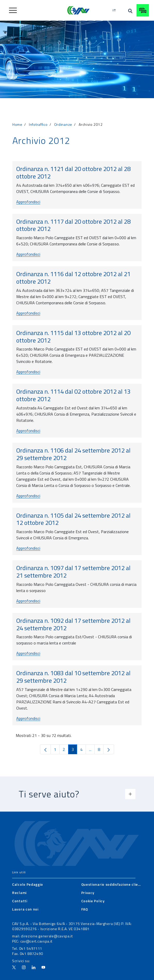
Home (17, 124)
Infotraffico (38, 124)
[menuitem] (28, 884)
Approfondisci (28, 202)
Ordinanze (63, 124)
